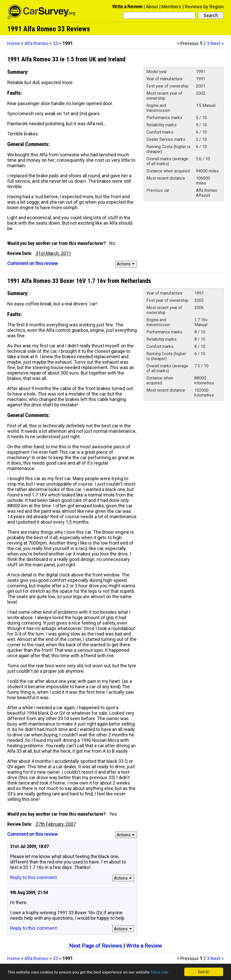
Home (14, 43)
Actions (127, 264)
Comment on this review (33, 263)
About (152, 7)
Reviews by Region (204, 7)
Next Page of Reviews (96, 946)
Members (171, 7)
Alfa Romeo (36, 43)
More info (160, 972)
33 (55, 43)
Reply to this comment (33, 877)
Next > (217, 43)
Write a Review (127, 7)
